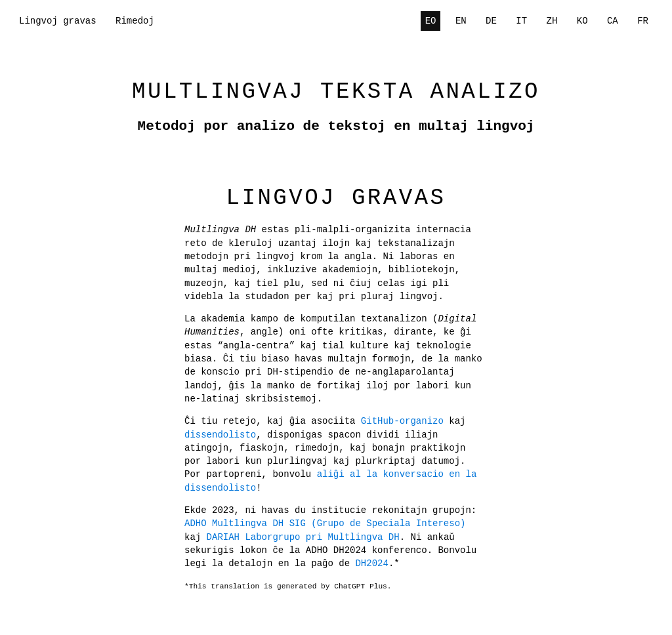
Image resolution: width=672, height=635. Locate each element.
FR (643, 21)
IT (521, 21)
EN (461, 21)
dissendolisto (220, 435)
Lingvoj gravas (58, 21)
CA (613, 21)
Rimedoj (135, 21)
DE (491, 21)
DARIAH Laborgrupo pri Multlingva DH (281, 537)
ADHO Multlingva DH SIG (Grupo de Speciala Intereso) (325, 523)
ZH (552, 21)
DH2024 (327, 563)
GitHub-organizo (402, 421)
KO (582, 21)
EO (431, 21)
